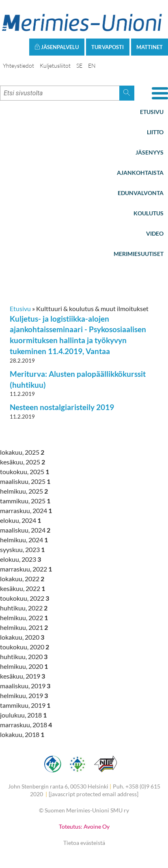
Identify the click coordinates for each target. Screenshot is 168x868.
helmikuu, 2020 (24, 666)
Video (155, 233)
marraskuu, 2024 (26, 510)
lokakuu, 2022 (22, 579)
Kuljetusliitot (55, 66)
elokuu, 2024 (20, 520)
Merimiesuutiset (139, 254)
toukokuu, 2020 (25, 647)
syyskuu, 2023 (22, 549)
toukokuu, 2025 (25, 472)
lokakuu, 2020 (22, 637)
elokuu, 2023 (20, 559)
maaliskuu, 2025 (25, 481)
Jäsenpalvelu (57, 47)
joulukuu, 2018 (23, 715)
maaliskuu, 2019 (25, 686)
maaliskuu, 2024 (25, 530)
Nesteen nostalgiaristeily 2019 (62, 407)
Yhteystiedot (18, 66)
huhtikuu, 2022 (24, 608)
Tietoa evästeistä (84, 843)
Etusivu (152, 112)
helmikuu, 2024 (24, 540)
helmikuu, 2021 (24, 627)
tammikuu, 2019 (25, 705)
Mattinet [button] (150, 47)
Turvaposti (108, 47)
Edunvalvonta (141, 193)
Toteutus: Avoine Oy (84, 826)
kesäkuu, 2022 (23, 588)
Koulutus (149, 213)
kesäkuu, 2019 (23, 676)
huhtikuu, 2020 (24, 656)
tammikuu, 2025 (25, 501)
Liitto (155, 132)
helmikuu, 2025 (24, 491)
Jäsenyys (150, 152)
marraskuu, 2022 (26, 569)
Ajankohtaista (140, 173)
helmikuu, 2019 (24, 695)
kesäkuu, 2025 (23, 462)
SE (79, 66)
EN (92, 66)
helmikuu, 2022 (24, 618)
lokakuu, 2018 (22, 734)
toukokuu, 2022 (25, 598)
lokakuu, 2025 (22, 452)
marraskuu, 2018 (26, 725)
